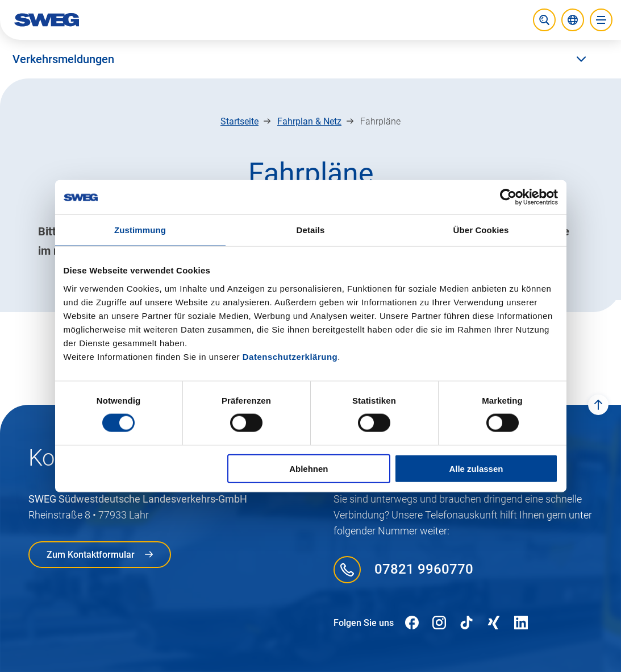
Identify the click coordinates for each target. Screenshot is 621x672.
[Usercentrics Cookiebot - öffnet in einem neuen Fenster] (508, 197)
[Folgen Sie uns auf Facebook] (412, 623)
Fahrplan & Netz (309, 121)
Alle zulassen (476, 468)
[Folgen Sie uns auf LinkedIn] (521, 623)
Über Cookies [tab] (481, 230)
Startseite (239, 121)
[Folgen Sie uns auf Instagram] (439, 623)
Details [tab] (311, 230)
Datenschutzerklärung (290, 356)
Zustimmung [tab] (140, 230)
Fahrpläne (380, 121)
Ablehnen (309, 468)
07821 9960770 (424, 569)
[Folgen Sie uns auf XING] (494, 623)
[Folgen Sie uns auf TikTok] (466, 623)
